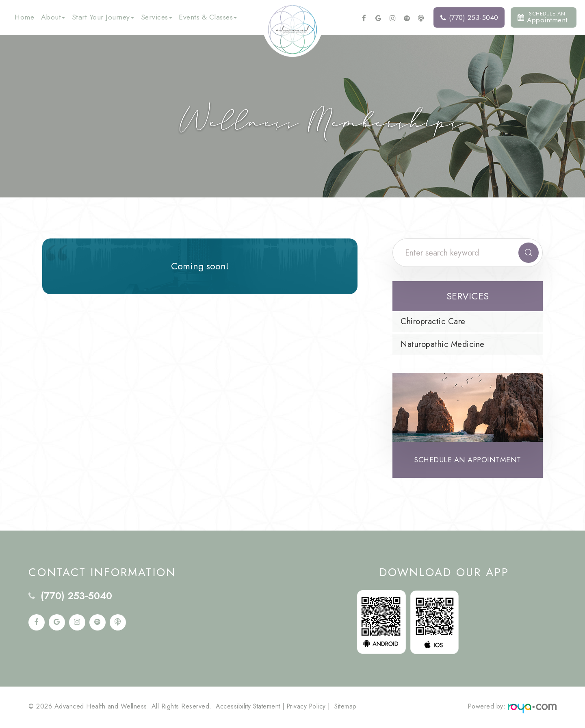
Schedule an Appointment (468, 461)
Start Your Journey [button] (103, 17)
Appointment (543, 17)
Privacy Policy (310, 708)
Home (24, 17)
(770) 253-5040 (469, 17)
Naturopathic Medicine (443, 344)
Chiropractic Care (433, 322)
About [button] (53, 17)
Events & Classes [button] (208, 17)
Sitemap (350, 708)
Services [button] (157, 17)
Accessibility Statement (249, 708)
